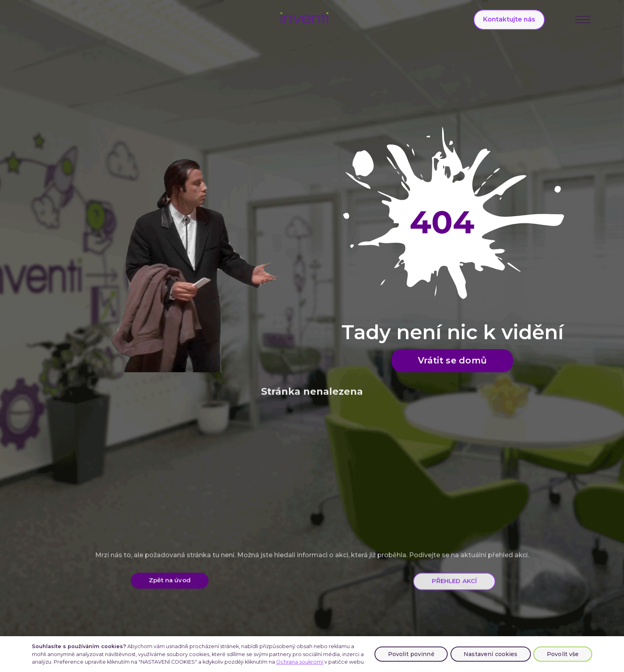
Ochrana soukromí (300, 662)
